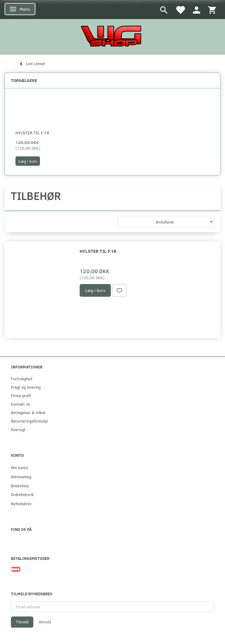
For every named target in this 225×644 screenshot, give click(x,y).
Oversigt (18, 429)
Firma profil (21, 396)
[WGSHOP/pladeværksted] (113, 36)
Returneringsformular (30, 421)
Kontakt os (20, 404)
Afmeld (45, 622)
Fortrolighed (22, 379)
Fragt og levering (26, 387)
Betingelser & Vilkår (28, 412)
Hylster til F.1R (32, 133)
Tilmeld (22, 622)
